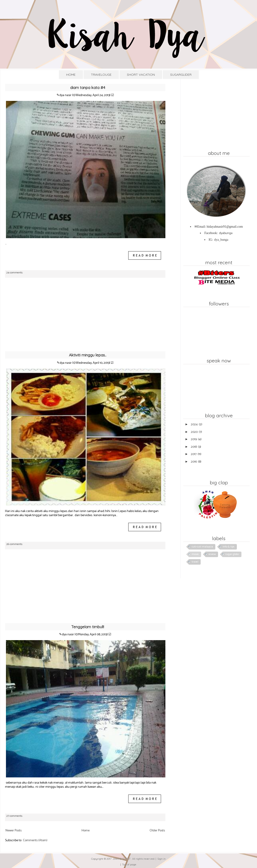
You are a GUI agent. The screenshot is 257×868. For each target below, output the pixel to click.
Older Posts (157, 831)
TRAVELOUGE (101, 75)
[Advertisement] (85, 317)
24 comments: (15, 273)
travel (195, 562)
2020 (194, 432)
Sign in (161, 859)
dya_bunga (221, 240)
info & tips (229, 547)
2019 (194, 439)
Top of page (129, 865)
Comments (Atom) (35, 840)
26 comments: (15, 544)
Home (86, 831)
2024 (194, 425)
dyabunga (226, 233)
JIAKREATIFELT (122, 859)
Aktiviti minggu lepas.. (88, 355)
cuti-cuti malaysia (202, 547)
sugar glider (232, 554)
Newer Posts (14, 831)
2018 (194, 447)
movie (195, 554)
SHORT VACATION (141, 75)
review (212, 554)
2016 (194, 462)
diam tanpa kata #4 (88, 88)
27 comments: (15, 816)
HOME (71, 75)
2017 (194, 454)
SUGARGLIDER (181, 75)
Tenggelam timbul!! (88, 627)
